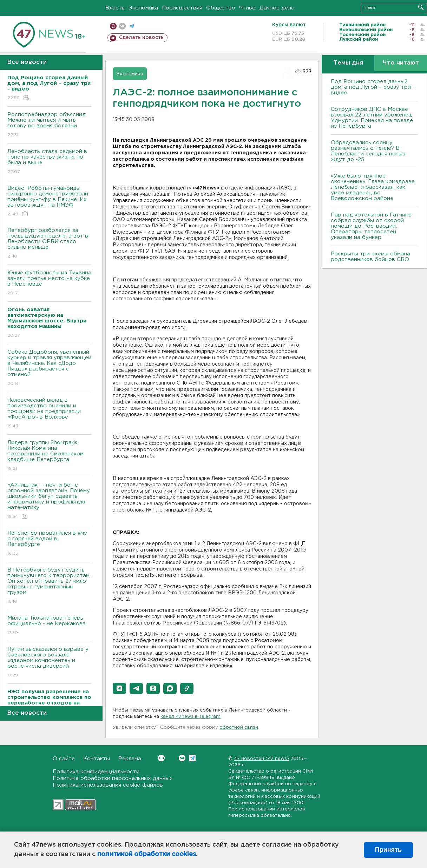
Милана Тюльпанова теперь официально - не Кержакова (49, 626)
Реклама (130, 759)
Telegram (192, 758)
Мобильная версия (113, 26)
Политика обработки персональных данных (113, 778)
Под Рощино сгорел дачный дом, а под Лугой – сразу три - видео (373, 87)
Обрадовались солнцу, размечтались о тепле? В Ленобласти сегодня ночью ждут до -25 (368, 151)
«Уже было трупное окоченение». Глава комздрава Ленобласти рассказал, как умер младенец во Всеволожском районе (373, 187)
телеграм (132, 26)
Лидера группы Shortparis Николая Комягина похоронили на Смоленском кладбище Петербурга (49, 456)
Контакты (97, 759)
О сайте (64, 759)
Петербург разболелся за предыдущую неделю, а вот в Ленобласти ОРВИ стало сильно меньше (49, 244)
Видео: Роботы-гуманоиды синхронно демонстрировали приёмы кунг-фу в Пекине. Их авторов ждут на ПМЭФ (49, 202)
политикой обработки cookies (147, 854)
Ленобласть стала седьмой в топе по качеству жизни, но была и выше (49, 162)
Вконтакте (161, 758)
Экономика (143, 8)
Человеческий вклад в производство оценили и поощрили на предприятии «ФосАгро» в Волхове (49, 413)
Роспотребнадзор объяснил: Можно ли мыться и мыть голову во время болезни (49, 125)
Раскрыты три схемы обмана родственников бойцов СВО (370, 257)
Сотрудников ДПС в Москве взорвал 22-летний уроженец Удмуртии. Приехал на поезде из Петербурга (372, 118)
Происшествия (182, 8)
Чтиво (247, 8)
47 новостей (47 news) (261, 759)
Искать (421, 7)
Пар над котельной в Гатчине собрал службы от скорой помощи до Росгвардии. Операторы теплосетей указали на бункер (371, 226)
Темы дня (348, 63)
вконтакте (122, 26)
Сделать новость (141, 38)
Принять (388, 850)
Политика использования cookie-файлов (108, 785)
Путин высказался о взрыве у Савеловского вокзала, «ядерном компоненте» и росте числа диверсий (49, 663)
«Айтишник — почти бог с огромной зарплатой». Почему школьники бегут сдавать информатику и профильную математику (49, 501)
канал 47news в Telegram (190, 717)
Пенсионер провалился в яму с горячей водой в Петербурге (49, 544)
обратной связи (239, 727)
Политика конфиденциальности (96, 772)
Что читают (401, 63)
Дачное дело (277, 8)
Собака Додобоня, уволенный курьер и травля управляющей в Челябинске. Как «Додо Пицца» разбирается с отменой (49, 368)
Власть (115, 8)
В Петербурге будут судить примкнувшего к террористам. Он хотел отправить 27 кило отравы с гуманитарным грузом (49, 586)
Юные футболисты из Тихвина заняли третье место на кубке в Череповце (49, 283)
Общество (221, 8)
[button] (119, 688)
